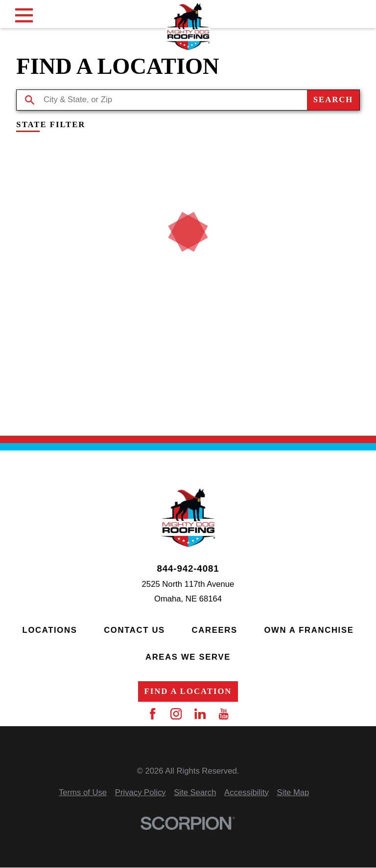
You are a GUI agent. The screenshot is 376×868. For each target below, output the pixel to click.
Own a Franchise (309, 630)
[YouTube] (223, 714)
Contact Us (134, 630)
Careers (215, 630)
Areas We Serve (188, 657)
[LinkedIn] (200, 714)
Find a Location (188, 691)
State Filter (51, 125)
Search (333, 100)
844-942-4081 (188, 569)
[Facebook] (153, 714)
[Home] (188, 26)
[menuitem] (83, 793)
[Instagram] (176, 714)
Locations (50, 630)
